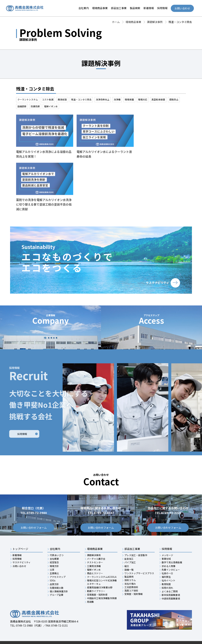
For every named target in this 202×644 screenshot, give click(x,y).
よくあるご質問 (170, 580)
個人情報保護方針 (59, 580)
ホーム (116, 22)
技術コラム (130, 569)
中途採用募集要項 (171, 588)
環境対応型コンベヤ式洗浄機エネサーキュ (102, 571)
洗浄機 (117, 99)
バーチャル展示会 (96, 548)
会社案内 (84, 8)
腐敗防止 (174, 99)
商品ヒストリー (95, 562)
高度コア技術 (131, 580)
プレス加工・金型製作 (136, 544)
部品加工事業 (119, 8)
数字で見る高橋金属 (172, 551)
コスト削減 (48, 99)
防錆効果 (35, 106)
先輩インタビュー (171, 559)
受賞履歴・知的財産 (97, 584)
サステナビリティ (22, 551)
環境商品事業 (100, 8)
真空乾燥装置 (158, 99)
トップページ (20, 538)
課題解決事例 (155, 22)
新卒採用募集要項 (171, 584)
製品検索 (135, 8)
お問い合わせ (182, 8)
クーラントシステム (28, 99)
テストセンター (95, 551)
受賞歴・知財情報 (134, 583)
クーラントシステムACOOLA (102, 566)
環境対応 (143, 99)
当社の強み (130, 573)
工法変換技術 (131, 576)
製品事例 (129, 566)
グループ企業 (57, 584)
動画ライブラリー (96, 580)
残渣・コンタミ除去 (81, 99)
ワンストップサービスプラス (139, 562)
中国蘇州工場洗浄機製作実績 (102, 587)
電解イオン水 (51, 106)
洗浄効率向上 (103, 99)
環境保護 (129, 99)
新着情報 (149, 8)
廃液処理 (62, 99)
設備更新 (22, 106)
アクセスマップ (58, 566)
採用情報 (162, 8)
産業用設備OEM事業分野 (100, 576)
